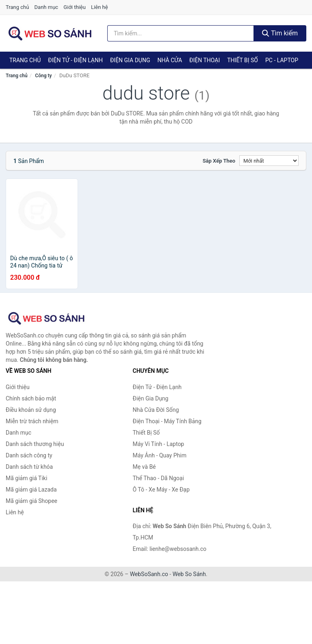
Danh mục (47, 7)
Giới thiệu (74, 7)
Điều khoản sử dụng (31, 410)
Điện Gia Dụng (130, 60)
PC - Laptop (282, 60)
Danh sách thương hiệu (35, 444)
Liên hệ (100, 7)
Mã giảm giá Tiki (26, 478)
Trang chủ (17, 7)
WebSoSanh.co (149, 574)
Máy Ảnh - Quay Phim (160, 455)
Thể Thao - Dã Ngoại (158, 478)
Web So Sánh (189, 574)
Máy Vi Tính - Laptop (159, 444)
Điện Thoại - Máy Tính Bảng (167, 421)
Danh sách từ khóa (29, 467)
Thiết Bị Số (243, 60)
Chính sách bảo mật (31, 398)
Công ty (43, 76)
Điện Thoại (205, 60)
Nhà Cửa (170, 60)
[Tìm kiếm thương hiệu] (181, 33)
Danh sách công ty (29, 455)
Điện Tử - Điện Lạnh (75, 60)
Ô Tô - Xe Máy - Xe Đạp (161, 490)
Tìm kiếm (280, 33)
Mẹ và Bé (144, 467)
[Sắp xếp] (269, 161)
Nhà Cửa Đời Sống (156, 410)
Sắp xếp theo (219, 161)
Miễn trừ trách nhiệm (32, 421)
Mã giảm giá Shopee (31, 501)
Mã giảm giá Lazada (31, 490)
